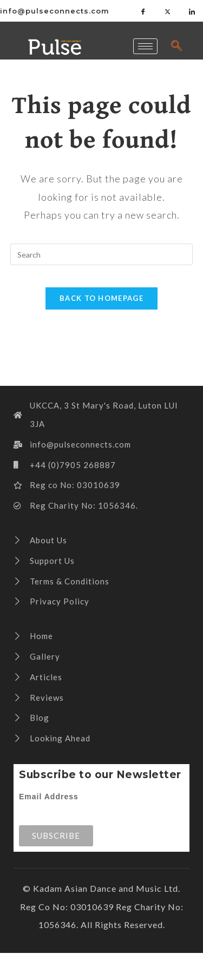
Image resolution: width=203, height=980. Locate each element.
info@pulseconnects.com (55, 11)
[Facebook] (143, 11)
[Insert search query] (102, 254)
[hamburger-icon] (145, 46)
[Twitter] (168, 11)
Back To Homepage (101, 298)
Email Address (49, 797)
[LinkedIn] (192, 11)
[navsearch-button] (176, 46)
